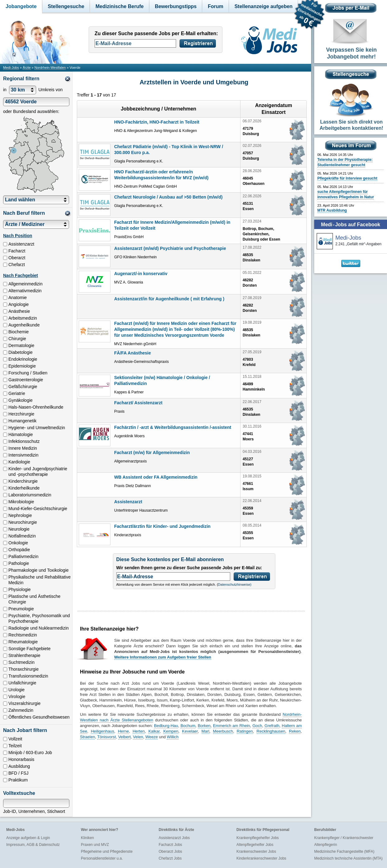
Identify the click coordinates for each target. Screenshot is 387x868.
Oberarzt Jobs (170, 852)
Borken (204, 726)
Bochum (188, 726)
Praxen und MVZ (95, 845)
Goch (257, 726)
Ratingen (245, 731)
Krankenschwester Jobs (256, 852)
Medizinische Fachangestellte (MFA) (344, 852)
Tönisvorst (106, 737)
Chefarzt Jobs (170, 858)
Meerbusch (223, 731)
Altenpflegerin (326, 845)
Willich (173, 737)
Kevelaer (190, 731)
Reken (295, 731)
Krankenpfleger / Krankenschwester (344, 838)
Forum (216, 6)
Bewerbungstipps (176, 6)
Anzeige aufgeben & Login (28, 838)
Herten (139, 731)
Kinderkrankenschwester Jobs (261, 858)
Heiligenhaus (103, 731)
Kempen (171, 731)
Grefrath (272, 726)
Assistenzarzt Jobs (174, 838)
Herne (123, 731)
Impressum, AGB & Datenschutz (33, 845)
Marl (205, 731)
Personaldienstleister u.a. (102, 858)
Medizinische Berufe (120, 6)
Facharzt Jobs (170, 845)
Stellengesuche (66, 6)
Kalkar (154, 731)
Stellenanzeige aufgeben (264, 6)
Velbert (124, 737)
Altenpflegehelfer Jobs (255, 845)
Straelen (87, 737)
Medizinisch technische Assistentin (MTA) (348, 858)
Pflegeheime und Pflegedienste (107, 852)
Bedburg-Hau (166, 726)
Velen (138, 737)
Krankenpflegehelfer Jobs (258, 838)
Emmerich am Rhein (232, 726)
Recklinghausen (271, 731)
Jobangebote (21, 6)
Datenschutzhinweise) (235, 584)
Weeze (152, 737)
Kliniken (87, 838)
